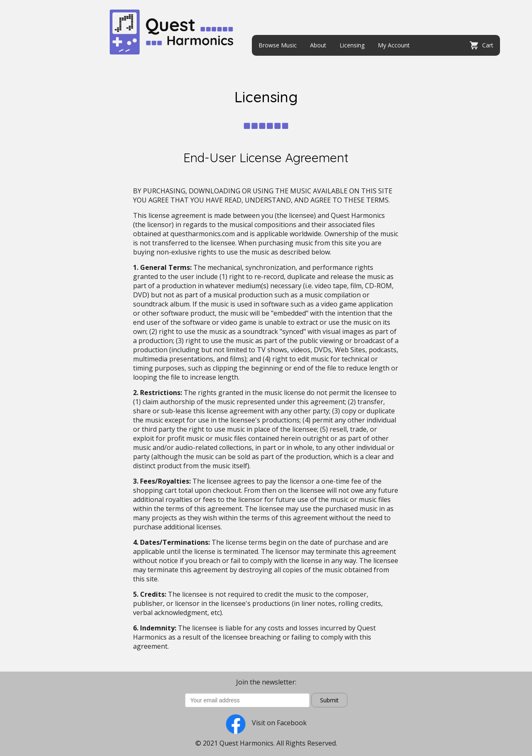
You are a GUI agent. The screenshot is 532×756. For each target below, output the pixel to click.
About (318, 45)
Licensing (352, 45)
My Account (394, 45)
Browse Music (278, 45)
